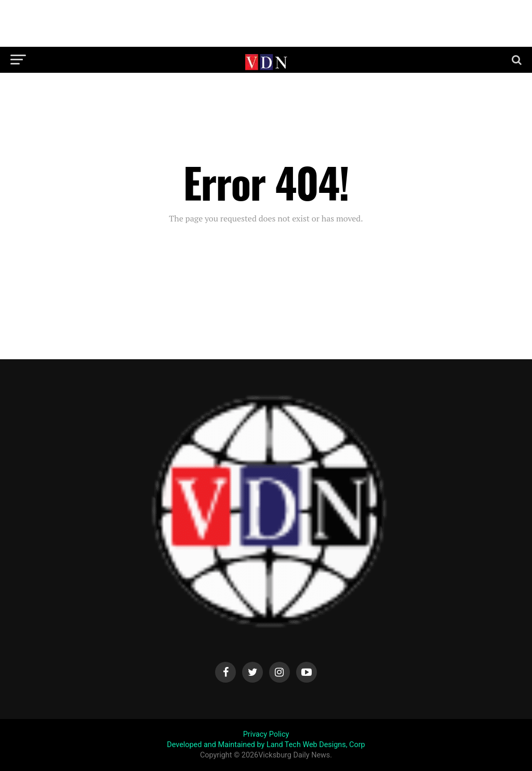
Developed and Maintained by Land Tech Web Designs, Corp (266, 745)
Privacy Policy (266, 734)
